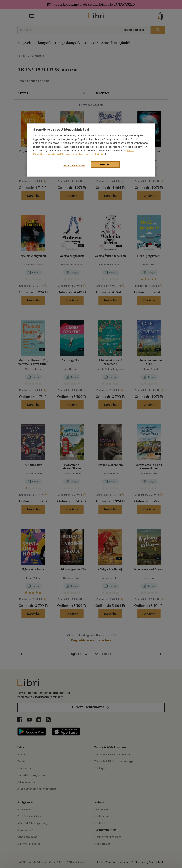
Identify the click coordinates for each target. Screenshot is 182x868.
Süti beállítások (74, 165)
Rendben (106, 164)
